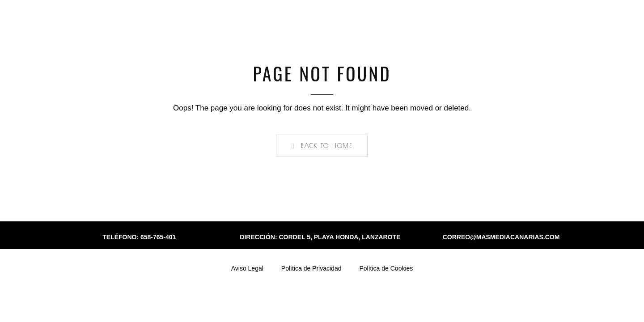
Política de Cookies (386, 268)
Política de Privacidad (311, 268)
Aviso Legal (247, 268)
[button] (322, 146)
